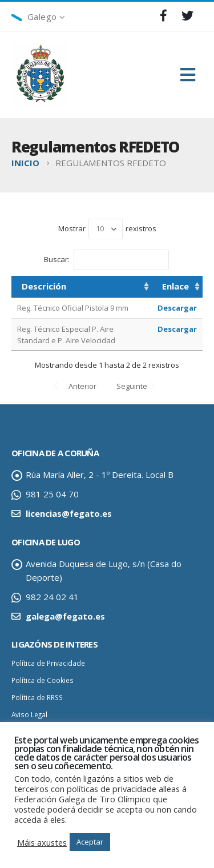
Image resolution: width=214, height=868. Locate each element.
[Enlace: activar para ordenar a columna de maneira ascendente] (177, 287)
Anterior (82, 386)
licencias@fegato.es (69, 513)
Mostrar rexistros (107, 229)
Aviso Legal (29, 714)
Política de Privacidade (48, 663)
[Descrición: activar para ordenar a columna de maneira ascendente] (82, 287)
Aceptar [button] (90, 842)
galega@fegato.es (65, 616)
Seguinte (132, 386)
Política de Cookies (43, 680)
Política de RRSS (37, 697)
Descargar (177, 308)
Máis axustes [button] (42, 842)
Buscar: (106, 260)
